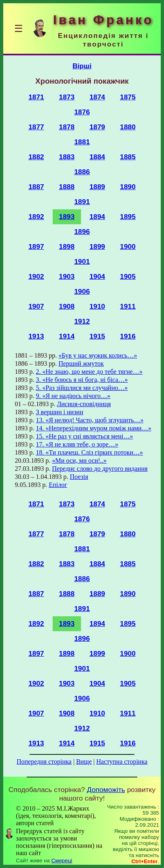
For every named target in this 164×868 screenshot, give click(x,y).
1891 (82, 202)
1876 (82, 112)
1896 (82, 232)
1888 (67, 187)
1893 (67, 217)
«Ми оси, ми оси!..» (79, 460)
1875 (128, 97)
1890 (128, 187)
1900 (128, 246)
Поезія (79, 477)
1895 (128, 217)
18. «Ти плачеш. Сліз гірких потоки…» (89, 452)
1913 (36, 336)
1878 (67, 127)
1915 (97, 336)
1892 (36, 217)
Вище (84, 762)
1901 (82, 261)
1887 (36, 187)
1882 (36, 157)
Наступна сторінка (122, 762)
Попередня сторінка (44, 762)
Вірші (82, 66)
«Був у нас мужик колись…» (98, 355)
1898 (67, 246)
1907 (36, 306)
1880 (128, 127)
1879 (97, 127)
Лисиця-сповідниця (84, 404)
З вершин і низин (59, 412)
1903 (67, 276)
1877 (36, 127)
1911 (128, 306)
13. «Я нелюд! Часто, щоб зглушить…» (89, 420)
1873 (67, 97)
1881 (82, 142)
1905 (128, 276)
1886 (82, 172)
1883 (67, 157)
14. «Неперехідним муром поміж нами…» (93, 428)
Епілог (58, 485)
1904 (97, 276)
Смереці (62, 861)
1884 (97, 157)
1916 (128, 336)
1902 (36, 276)
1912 (82, 321)
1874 (97, 97)
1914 (67, 336)
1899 (97, 246)
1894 (97, 217)
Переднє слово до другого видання (100, 469)
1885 (128, 157)
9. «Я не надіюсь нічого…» (73, 396)
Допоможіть (106, 790)
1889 (97, 187)
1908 (67, 306)
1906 (82, 291)
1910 (97, 306)
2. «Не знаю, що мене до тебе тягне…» (89, 372)
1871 (36, 97)
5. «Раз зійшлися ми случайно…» (82, 388)
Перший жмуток (81, 363)
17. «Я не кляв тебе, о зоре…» (77, 444)
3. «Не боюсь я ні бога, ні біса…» (82, 380)
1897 (36, 246)
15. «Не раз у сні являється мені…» (84, 436)
